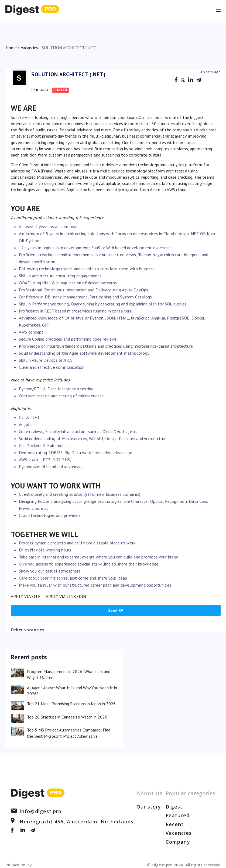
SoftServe (40, 90)
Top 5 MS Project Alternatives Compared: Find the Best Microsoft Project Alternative (69, 733)
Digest (174, 807)
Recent (175, 824)
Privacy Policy (19, 865)
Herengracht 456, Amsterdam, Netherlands (72, 822)
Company (178, 842)
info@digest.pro (36, 811)
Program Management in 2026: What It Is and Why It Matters (69, 674)
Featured (178, 815)
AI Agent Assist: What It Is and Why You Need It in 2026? (72, 691)
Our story (149, 807)
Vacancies (29, 48)
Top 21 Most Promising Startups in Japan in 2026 (71, 704)
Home (11, 48)
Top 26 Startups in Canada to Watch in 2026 (67, 717)
